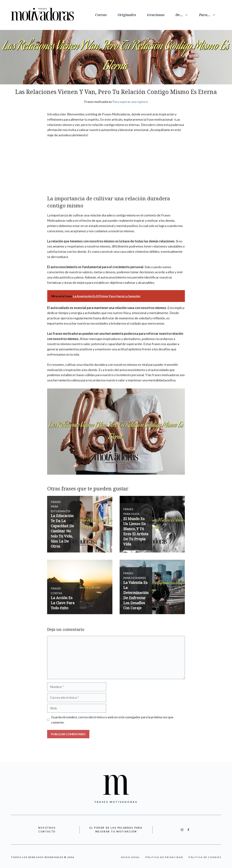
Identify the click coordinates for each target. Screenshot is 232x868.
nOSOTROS (47, 828)
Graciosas (156, 15)
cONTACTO (47, 832)
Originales (127, 15)
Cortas (101, 15)
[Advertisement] (116, 168)
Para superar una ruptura (130, 102)
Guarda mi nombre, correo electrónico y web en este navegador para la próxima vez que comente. (112, 720)
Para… (210, 15)
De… (185, 15)
